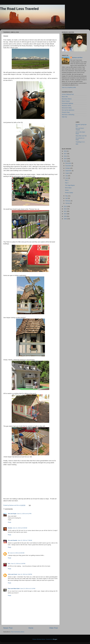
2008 (65, 219)
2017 (65, 154)
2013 (65, 206)
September (69, 171)
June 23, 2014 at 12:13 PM (28, 589)
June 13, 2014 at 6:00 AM (20, 528)
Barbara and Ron (77, 58)
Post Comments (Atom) (18, 632)
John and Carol (12, 574)
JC (9, 553)
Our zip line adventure (68, 110)
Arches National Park (68, 94)
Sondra (10, 528)
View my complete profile (69, 87)
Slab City (64, 117)
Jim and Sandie (13, 540)
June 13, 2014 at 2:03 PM (18, 564)
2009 (65, 216)
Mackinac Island (66, 106)
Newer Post (8, 628)
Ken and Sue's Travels (80, 129)
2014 (65, 161)
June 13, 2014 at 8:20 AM (17, 553)
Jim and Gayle (12, 514)
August (67, 173)
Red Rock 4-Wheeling (68, 115)
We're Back (68, 188)
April (67, 198)
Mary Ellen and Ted (81, 136)
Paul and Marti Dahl (14, 589)
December (68, 163)
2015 (65, 159)
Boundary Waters (67, 99)
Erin (9, 564)
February (68, 201)
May (67, 196)
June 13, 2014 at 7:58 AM (25, 540)
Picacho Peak (66, 112)
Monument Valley (67, 108)
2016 (65, 156)
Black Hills (65, 97)
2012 (65, 209)
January (68, 203)
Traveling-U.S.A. (80, 142)
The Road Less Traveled (19, 9)
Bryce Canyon (66, 101)
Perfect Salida (69, 193)
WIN (77, 144)
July (67, 176)
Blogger (55, 639)
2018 (65, 151)
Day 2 (67, 183)
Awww (67, 190)
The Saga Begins (70, 185)
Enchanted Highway (67, 103)
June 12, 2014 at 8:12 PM (24, 514)
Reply (10, 522)
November (68, 166)
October (68, 168)
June (67, 178)
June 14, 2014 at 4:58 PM (25, 574)
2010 (65, 214)
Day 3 (67, 180)
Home (31, 628)
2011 (65, 211)
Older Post (53, 628)
